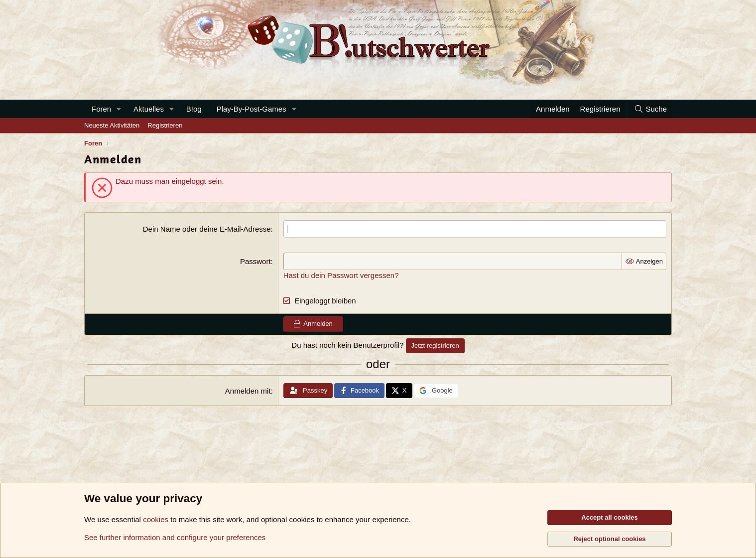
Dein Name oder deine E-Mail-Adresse (207, 229)
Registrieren (165, 125)
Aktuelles (149, 109)
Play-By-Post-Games (252, 109)
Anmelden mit (248, 391)
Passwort (255, 261)
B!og (194, 109)
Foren (101, 109)
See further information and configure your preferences (175, 537)
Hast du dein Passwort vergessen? (341, 275)
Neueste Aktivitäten (112, 125)
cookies (156, 519)
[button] (119, 109)
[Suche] (650, 109)
